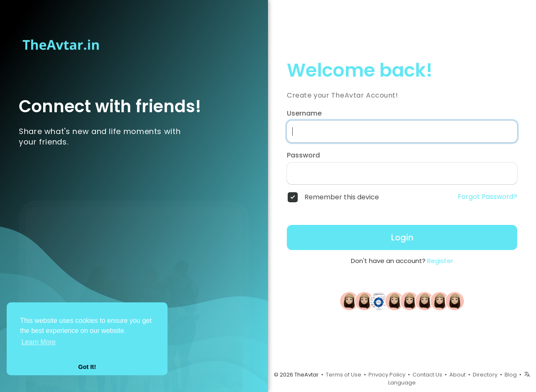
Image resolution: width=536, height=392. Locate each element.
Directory (485, 375)
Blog (511, 375)
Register (440, 261)
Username (304, 113)
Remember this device (342, 197)
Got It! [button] (87, 367)
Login (402, 237)
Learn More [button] (39, 342)
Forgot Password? (487, 197)
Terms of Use (344, 375)
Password (303, 155)
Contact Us (427, 375)
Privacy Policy (387, 375)
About (457, 375)
